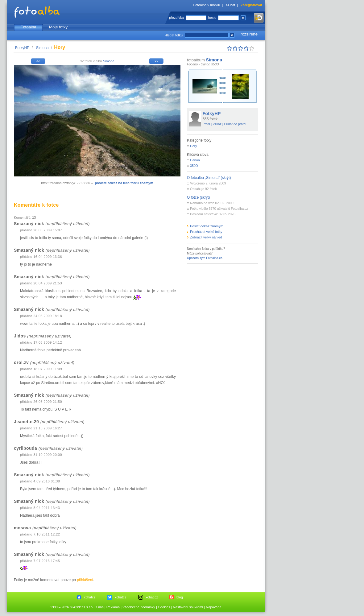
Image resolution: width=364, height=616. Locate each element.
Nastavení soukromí (188, 607)
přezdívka (176, 18)
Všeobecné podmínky (139, 607)
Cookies (164, 607)
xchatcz (90, 597)
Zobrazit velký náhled (206, 237)
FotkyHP (22, 48)
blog (180, 597)
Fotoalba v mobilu (207, 5)
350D (194, 166)
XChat (231, 5)
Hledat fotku (174, 35)
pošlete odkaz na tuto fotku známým (124, 183)
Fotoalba (28, 27)
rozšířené (249, 34)
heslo (212, 18)
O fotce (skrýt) (199, 197)
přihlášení (85, 580)
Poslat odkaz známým (207, 226)
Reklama (113, 607)
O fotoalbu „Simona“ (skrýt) (209, 178)
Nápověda (213, 607)
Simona (42, 48)
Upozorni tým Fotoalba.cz (205, 258)
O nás (99, 607)
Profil (206, 124)
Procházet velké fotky (206, 232)
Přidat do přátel (235, 124)
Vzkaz (217, 124)
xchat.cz (152, 597)
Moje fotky (58, 27)
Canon (195, 160)
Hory (194, 146)
